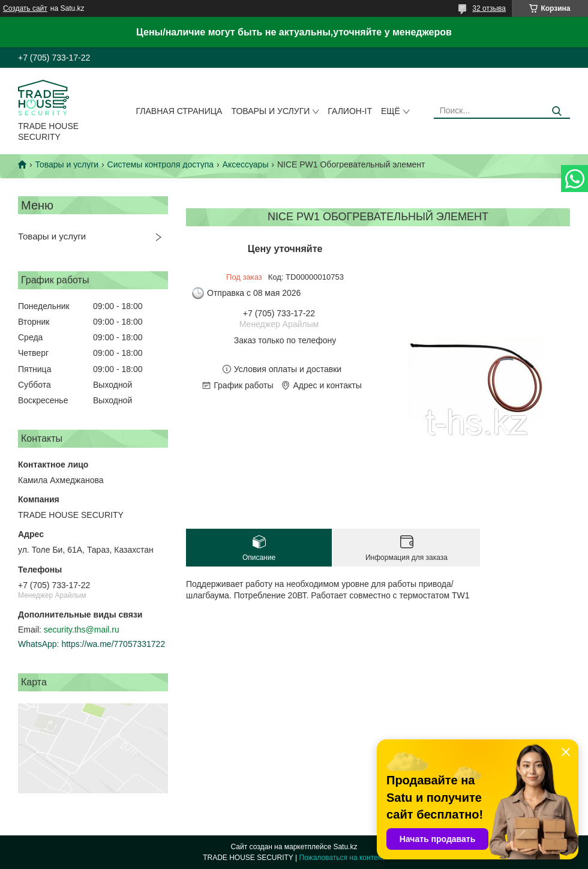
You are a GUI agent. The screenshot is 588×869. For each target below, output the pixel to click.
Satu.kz (345, 847)
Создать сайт (25, 8)
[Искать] (556, 111)
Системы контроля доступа (161, 164)
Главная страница (179, 111)
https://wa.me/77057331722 (113, 644)
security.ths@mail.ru (82, 630)
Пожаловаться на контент (342, 858)
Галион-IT (350, 111)
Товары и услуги (270, 111)
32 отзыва (489, 8)
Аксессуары (246, 164)
